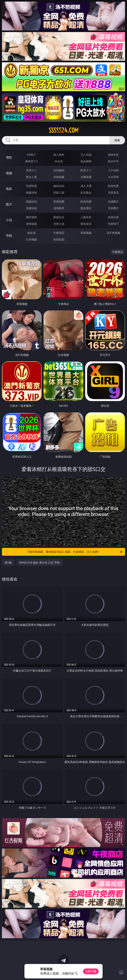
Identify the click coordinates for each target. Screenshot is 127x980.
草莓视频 (86, 233)
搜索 (117, 140)
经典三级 (59, 193)
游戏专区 (113, 155)
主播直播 (86, 177)
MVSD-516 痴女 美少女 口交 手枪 (39, 562)
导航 (9, 236)
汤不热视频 (113, 233)
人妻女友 (86, 217)
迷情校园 (31, 224)
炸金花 (59, 161)
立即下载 (91, 971)
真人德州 (59, 155)
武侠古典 (113, 217)
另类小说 (59, 224)
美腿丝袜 (31, 208)
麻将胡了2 (31, 161)
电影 (9, 189)
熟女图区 (86, 208)
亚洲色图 (59, 201)
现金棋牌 (86, 161)
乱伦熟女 (86, 193)
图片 (9, 204)
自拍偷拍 (59, 170)
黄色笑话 (86, 224)
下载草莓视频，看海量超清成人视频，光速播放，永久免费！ (75, 552)
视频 (9, 173)
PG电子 (32, 155)
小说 (9, 220)
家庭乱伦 (59, 217)
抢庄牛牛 (113, 161)
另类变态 (113, 193)
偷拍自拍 (59, 186)
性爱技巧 (113, 224)
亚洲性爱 (31, 186)
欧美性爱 (113, 186)
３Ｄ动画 (113, 170)
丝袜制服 (59, 177)
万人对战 (86, 155)
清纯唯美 (59, 208)
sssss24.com (64, 130)
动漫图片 (113, 201)
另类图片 (113, 208)
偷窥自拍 (31, 201)
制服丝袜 (31, 193)
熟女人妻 (31, 177)
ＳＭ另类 (113, 177)
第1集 (8, 562)
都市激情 (31, 217)
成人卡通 (86, 186)
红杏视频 (31, 239)
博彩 (9, 157)
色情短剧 (59, 239)
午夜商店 (59, 233)
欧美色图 (86, 201)
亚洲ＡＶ (31, 170)
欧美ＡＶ (86, 170)
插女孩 (31, 233)
